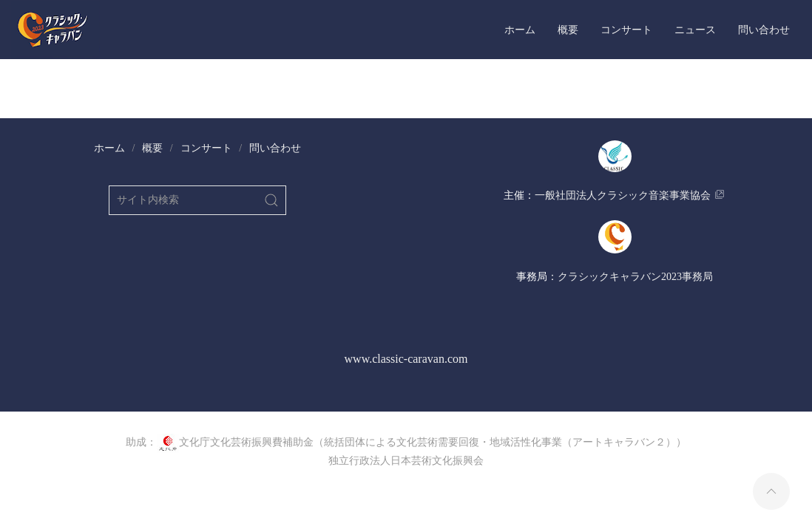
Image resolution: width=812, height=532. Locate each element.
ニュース (695, 30)
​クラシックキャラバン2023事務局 (635, 277)
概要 (568, 30)
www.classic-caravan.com (406, 359)
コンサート (626, 30)
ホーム (520, 30)
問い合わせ (764, 30)
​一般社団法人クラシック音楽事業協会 (623, 195)
